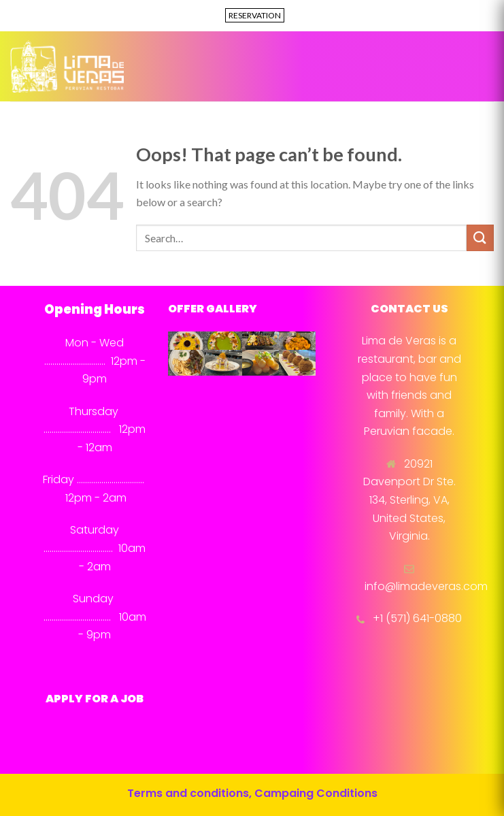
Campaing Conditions (316, 793)
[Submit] (480, 238)
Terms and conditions (188, 793)
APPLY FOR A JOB (95, 699)
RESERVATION (255, 15)
